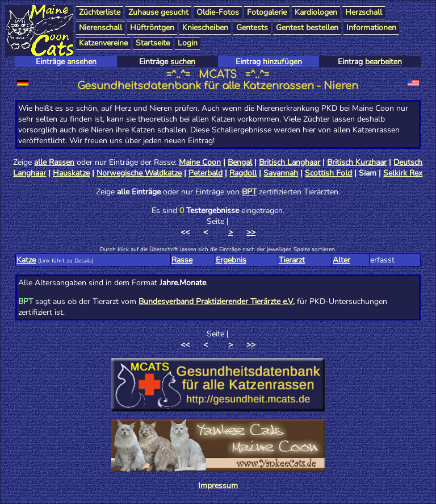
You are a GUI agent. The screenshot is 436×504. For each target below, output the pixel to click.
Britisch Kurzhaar (357, 162)
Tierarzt (292, 260)
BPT (249, 192)
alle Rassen (54, 162)
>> (251, 232)
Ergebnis (231, 260)
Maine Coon (200, 162)
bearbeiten (383, 62)
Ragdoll (243, 173)
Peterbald (206, 173)
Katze (26, 260)
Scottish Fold (328, 173)
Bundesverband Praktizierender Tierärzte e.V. (217, 301)
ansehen (82, 62)
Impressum (218, 486)
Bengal (240, 162)
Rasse (182, 260)
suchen (183, 62)
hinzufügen (282, 62)
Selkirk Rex (403, 173)
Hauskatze (71, 173)
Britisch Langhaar (290, 162)
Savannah (281, 173)
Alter (341, 260)
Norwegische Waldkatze (139, 173)
